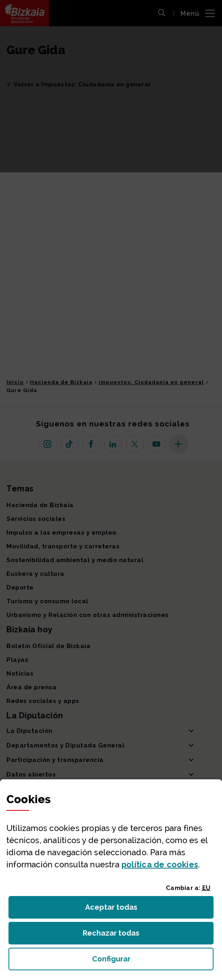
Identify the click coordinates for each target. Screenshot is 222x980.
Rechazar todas (117, 935)
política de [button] (160, 865)
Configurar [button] (153, 961)
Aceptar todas (118, 910)
